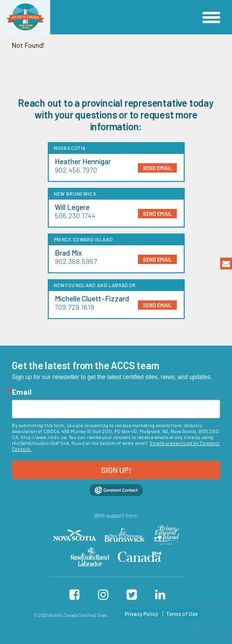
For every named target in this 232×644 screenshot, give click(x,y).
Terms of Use (182, 614)
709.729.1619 (74, 307)
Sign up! (116, 470)
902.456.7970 (76, 170)
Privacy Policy (141, 614)
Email (22, 392)
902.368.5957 (76, 261)
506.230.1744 (75, 216)
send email (157, 168)
